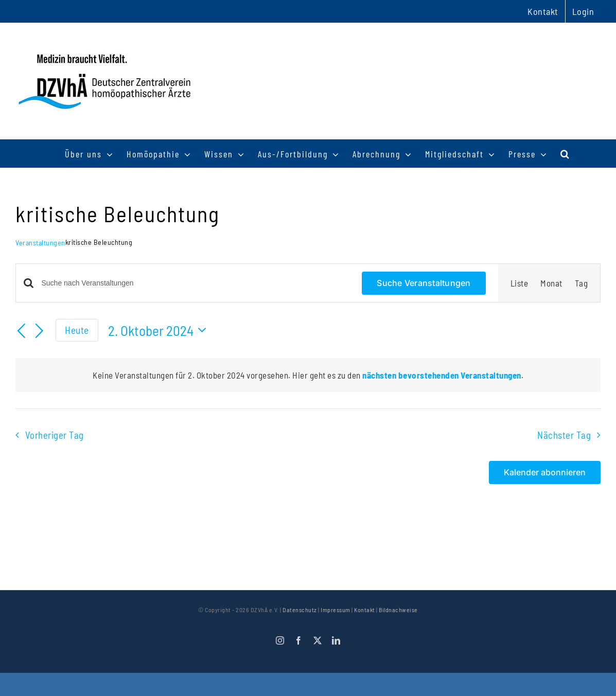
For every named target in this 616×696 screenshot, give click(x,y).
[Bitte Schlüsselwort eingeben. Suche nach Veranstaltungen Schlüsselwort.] (196, 283)
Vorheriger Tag (55, 435)
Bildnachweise (398, 610)
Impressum (336, 610)
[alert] (308, 375)
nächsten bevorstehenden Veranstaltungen (442, 375)
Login (583, 11)
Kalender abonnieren (545, 472)
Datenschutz (300, 610)
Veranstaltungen (40, 243)
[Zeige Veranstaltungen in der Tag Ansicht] (582, 283)
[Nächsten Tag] (40, 332)
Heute (77, 330)
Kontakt (365, 610)
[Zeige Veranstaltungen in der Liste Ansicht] (520, 283)
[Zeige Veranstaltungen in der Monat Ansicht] (551, 283)
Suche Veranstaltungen (424, 283)
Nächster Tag (564, 435)
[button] (565, 154)
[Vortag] (22, 332)
